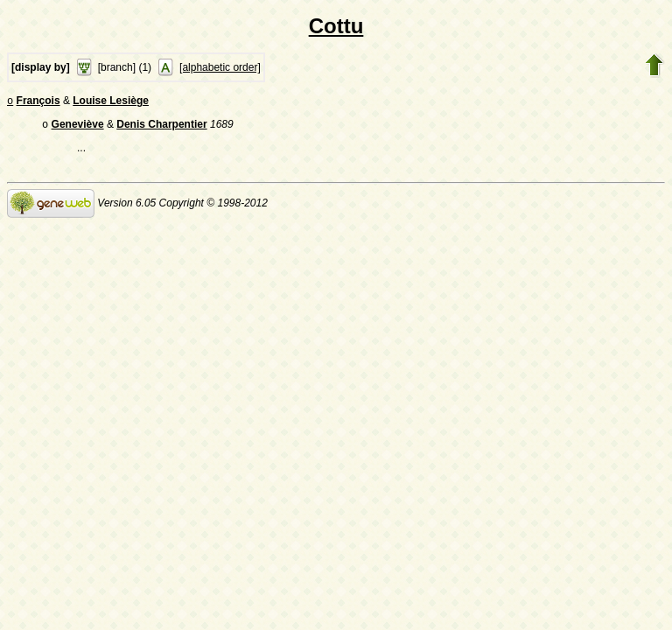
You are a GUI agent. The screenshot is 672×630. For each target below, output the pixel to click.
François (38, 102)
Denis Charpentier (161, 128)
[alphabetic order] (220, 67)
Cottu (336, 26)
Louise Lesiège (111, 102)
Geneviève (78, 128)
